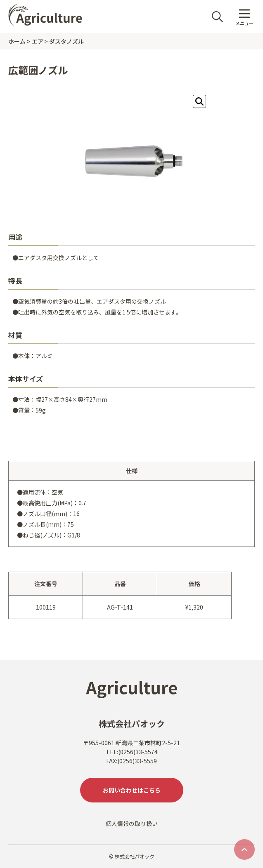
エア (38, 41)
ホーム (17, 41)
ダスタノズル (66, 41)
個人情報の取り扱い (132, 823)
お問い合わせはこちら (132, 790)
